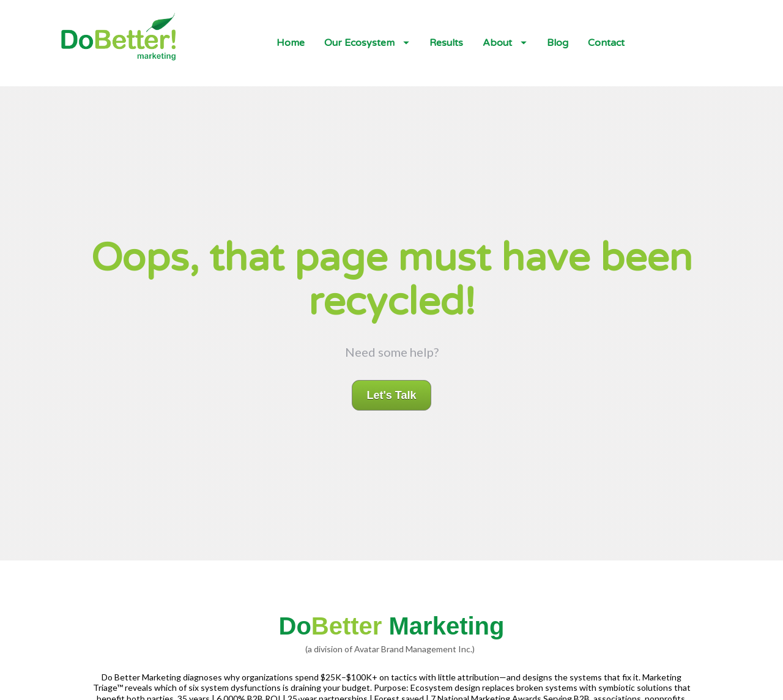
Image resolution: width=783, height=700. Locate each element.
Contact (606, 43)
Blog (558, 43)
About (505, 43)
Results (446, 43)
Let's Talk (392, 377)
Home (291, 43)
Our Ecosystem (367, 43)
